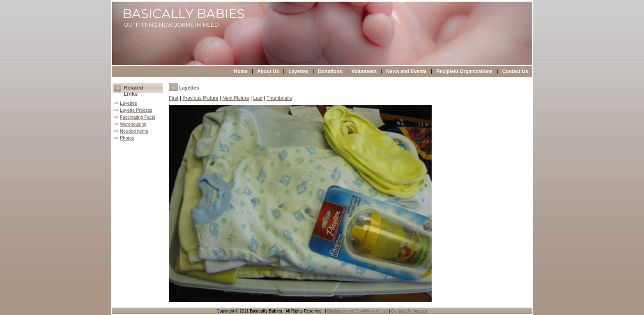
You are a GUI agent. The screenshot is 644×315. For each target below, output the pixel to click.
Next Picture (236, 98)
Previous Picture (200, 98)
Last (258, 98)
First (174, 98)
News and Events (406, 71)
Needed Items (134, 131)
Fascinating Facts (138, 117)
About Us (268, 71)
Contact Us (515, 71)
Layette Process (136, 110)
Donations (330, 71)
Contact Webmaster (409, 311)
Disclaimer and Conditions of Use (357, 311)
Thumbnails (279, 98)
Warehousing (133, 124)
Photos (127, 138)
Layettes (298, 71)
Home (241, 71)
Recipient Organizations (464, 71)
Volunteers (364, 71)
